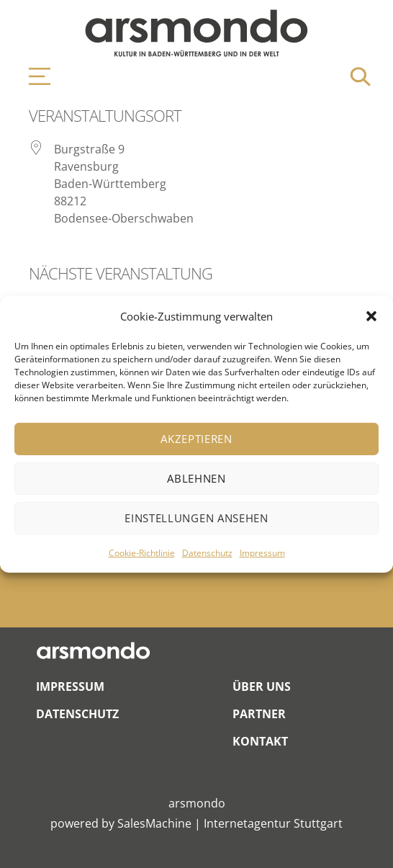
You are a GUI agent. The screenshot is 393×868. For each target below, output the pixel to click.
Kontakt (260, 741)
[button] (371, 316)
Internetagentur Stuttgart (273, 823)
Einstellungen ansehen (196, 518)
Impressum (262, 553)
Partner (259, 714)
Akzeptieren (196, 439)
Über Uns (262, 686)
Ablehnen (196, 478)
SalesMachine (154, 823)
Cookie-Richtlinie (142, 553)
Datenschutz (207, 553)
